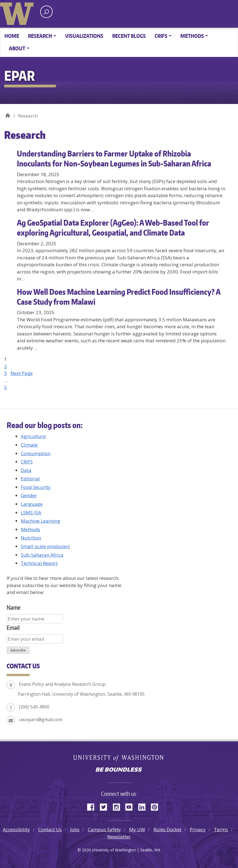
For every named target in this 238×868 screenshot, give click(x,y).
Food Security (36, 487)
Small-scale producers (45, 546)
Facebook (93, 806)
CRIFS (27, 462)
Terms (221, 829)
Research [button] (40, 36)
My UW (137, 829)
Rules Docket (167, 829)
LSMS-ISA (31, 513)
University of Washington (18, 12)
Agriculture (33, 436)
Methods (30, 529)
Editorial (30, 479)
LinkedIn (144, 806)
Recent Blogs (129, 36)
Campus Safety (104, 829)
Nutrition (31, 538)
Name (14, 607)
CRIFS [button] (161, 36)
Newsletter (119, 837)
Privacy (198, 829)
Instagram (118, 806)
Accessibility (16, 829)
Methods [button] (192, 36)
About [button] (17, 48)
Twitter (106, 806)
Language (32, 504)
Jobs (75, 829)
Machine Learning (40, 521)
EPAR (8, 114)
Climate (29, 445)
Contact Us (50, 829)
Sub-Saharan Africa (42, 555)
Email (13, 628)
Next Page (22, 373)
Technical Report (39, 563)
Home (12, 36)
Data (26, 470)
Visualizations (84, 36)
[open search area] (46, 12)
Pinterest (157, 806)
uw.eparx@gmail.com (41, 720)
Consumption (36, 453)
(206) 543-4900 (34, 707)
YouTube (131, 806)
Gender (29, 495)
